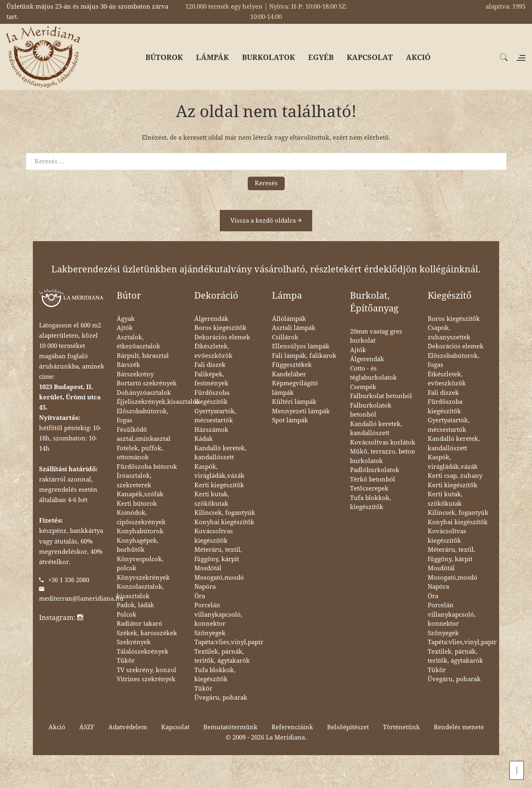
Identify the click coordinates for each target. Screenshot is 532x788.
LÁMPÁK (212, 57)
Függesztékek (292, 365)
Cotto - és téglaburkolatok (373, 373)
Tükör (126, 661)
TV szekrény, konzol (146, 670)
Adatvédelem (128, 727)
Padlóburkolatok (375, 470)
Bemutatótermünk (230, 727)
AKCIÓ (418, 57)
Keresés (266, 183)
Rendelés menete (459, 727)
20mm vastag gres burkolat (376, 336)
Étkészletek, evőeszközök (213, 351)
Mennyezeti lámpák (301, 411)
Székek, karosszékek (147, 633)
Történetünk (401, 727)
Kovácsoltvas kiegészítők (214, 536)
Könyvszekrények (143, 578)
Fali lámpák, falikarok (304, 356)
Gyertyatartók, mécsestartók (215, 416)
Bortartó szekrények (147, 383)
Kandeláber (289, 374)
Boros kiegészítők (220, 328)
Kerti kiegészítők (219, 485)
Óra (200, 596)
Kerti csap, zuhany (455, 476)
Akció (57, 727)
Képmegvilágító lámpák (295, 388)
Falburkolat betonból (381, 396)
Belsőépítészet (348, 727)
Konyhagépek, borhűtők (138, 545)
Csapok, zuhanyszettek (449, 333)
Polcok (127, 615)
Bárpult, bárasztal (143, 356)
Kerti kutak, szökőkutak (212, 499)
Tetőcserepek (369, 488)
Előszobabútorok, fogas (143, 416)
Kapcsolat (175, 727)
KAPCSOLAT (370, 57)
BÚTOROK (164, 57)
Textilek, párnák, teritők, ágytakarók (222, 656)
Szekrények (134, 642)
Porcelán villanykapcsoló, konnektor (218, 614)
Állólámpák (289, 319)
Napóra (205, 587)
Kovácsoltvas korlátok (383, 442)
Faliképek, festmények (211, 379)
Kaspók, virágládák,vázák (219, 471)
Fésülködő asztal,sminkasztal (144, 434)
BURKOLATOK (268, 57)
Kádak (204, 439)
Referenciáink (292, 727)
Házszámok (211, 430)
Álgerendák (211, 319)
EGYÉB (321, 57)
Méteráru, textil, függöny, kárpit (218, 554)
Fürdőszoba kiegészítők (212, 397)
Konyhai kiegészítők (224, 522)
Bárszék (128, 365)
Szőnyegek (210, 633)
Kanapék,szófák (140, 494)
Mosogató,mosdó (219, 578)
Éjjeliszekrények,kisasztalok (158, 402)
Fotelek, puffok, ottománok (140, 453)
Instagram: (61, 617)
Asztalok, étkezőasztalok (138, 342)
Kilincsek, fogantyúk (225, 513)
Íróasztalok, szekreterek (134, 480)
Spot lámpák (290, 420)
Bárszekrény (135, 374)
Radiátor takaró (139, 624)
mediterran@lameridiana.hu (81, 599)
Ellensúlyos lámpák (301, 346)
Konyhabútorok (140, 531)
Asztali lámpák (294, 328)
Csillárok (285, 337)
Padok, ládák (135, 605)
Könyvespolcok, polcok (140, 564)
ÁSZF (87, 727)
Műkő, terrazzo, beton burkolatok (383, 456)
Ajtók (125, 328)
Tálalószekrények (143, 652)
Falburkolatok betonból (371, 410)
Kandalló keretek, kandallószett (220, 453)
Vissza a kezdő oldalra (266, 221)
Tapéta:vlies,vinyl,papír (229, 642)
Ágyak (126, 319)
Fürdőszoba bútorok (147, 467)
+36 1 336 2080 (69, 580)
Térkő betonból (373, 479)
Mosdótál (208, 568)
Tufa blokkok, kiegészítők (215, 675)
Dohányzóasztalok (144, 393)
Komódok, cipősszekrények (141, 517)
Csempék (363, 387)
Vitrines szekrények (146, 679)
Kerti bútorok (137, 504)
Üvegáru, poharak (221, 698)
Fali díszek (210, 365)
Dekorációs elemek (222, 337)
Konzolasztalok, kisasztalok (140, 591)
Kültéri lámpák (294, 402)
